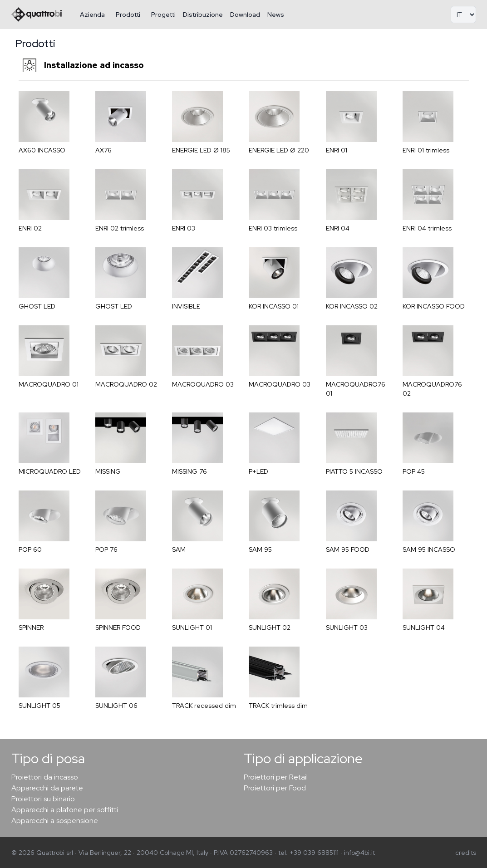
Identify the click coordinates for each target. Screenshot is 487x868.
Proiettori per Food (275, 788)
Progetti (163, 15)
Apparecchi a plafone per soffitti (65, 810)
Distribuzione (203, 15)
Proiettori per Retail (276, 777)
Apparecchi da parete (47, 788)
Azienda (92, 15)
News (276, 15)
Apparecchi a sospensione (55, 821)
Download (245, 15)
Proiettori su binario (43, 799)
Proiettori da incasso (45, 777)
